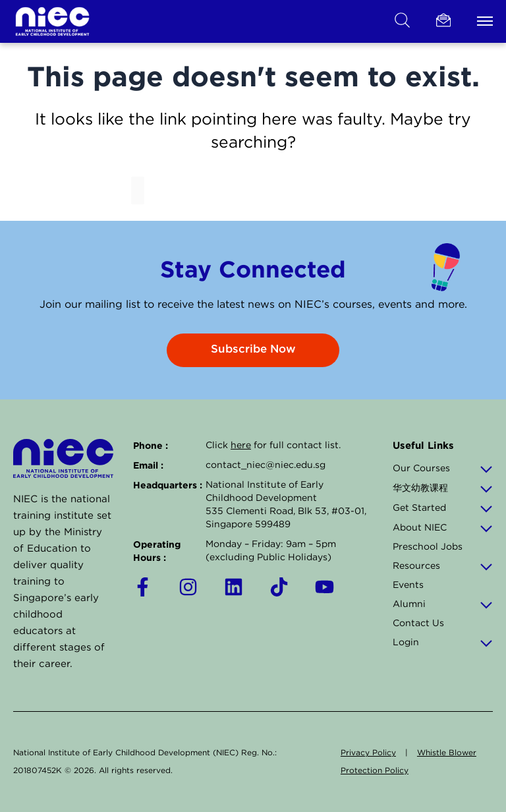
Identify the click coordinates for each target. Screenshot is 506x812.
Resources (443, 565)
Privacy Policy (368, 753)
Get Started (443, 507)
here (241, 445)
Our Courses (443, 468)
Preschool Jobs (428, 546)
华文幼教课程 (443, 488)
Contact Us (418, 623)
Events (408, 585)
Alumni (443, 604)
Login (443, 642)
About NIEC (443, 527)
